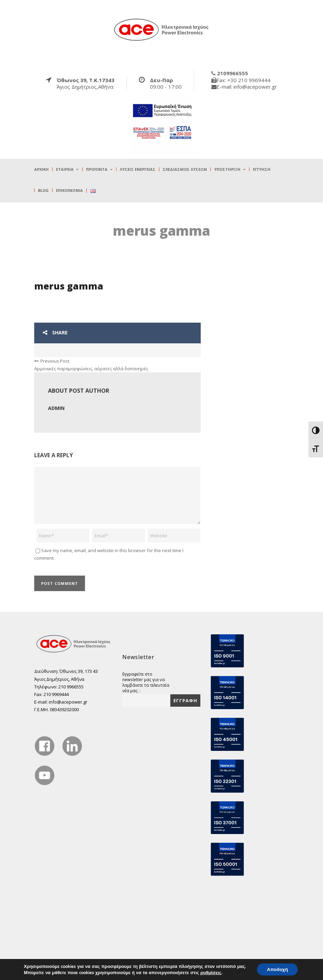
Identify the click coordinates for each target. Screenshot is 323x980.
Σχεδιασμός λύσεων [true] (185, 169)
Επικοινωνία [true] (69, 190)
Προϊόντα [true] (97, 169)
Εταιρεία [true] (65, 169)
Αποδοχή (277, 969)
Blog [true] (43, 190)
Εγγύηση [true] (262, 169)
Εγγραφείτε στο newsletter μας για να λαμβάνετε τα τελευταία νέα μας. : (146, 682)
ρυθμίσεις (210, 972)
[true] (162, 29)
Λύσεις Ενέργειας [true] (138, 169)
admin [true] (56, 408)
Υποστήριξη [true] (227, 169)
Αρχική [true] (41, 169)
